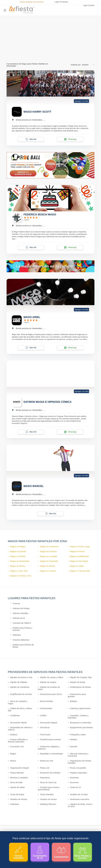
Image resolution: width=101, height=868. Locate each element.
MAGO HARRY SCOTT (37, 112)
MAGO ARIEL (32, 317)
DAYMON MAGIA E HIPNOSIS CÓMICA (48, 402)
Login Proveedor (61, 2)
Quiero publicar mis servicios (32, 2)
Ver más (50, 46)
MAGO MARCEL (34, 486)
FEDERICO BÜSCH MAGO (40, 214)
